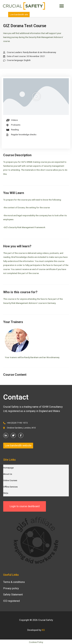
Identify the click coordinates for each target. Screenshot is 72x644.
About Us (8, 474)
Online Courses (10, 480)
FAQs (6, 493)
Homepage (8, 468)
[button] (62, 6)
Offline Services (10, 487)
